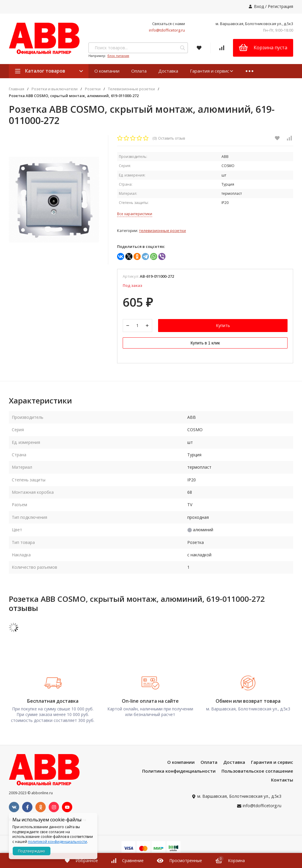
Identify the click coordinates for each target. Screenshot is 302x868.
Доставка (168, 71)
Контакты (282, 780)
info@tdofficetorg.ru (167, 30)
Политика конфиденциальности (179, 771)
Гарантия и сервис (212, 71)
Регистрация (280, 6)
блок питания (118, 56)
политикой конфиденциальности (58, 842)
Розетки (93, 89)
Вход (259, 6)
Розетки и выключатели (55, 89)
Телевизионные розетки (131, 89)
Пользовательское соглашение (257, 771)
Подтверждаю (32, 851)
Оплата (139, 71)
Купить (223, 326)
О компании (107, 71)
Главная (17, 89)
